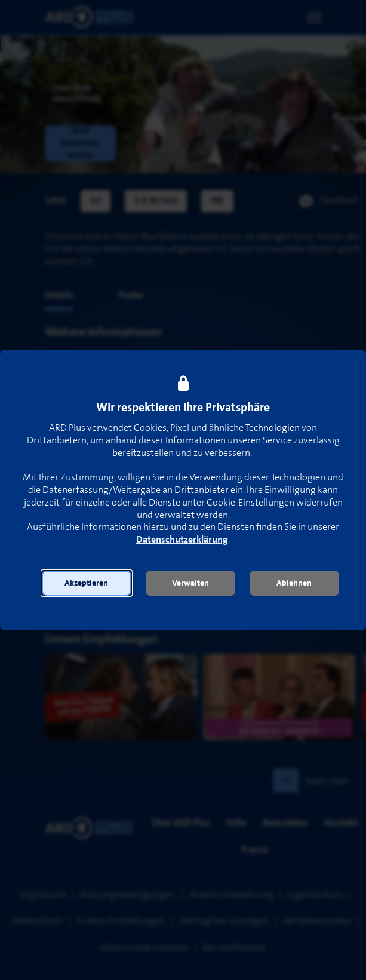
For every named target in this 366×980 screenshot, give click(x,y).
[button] (87, 583)
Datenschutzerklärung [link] (182, 540)
